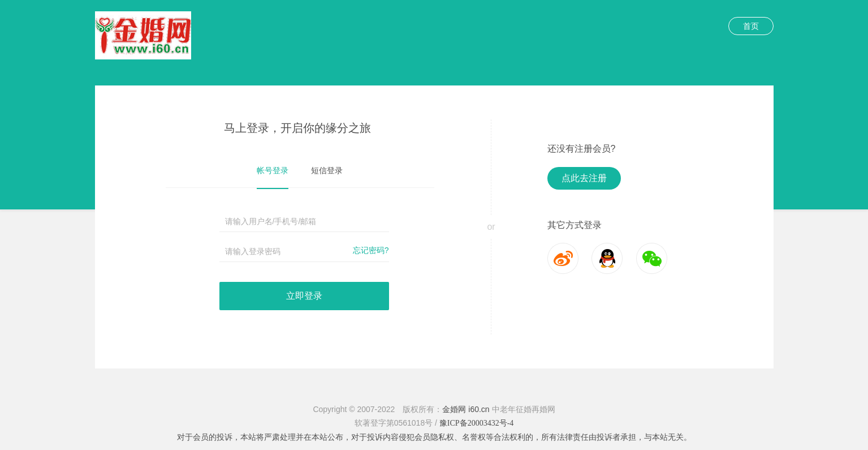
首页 (751, 26)
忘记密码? (371, 250)
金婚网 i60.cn (466, 409)
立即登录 (304, 296)
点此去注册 (584, 178)
